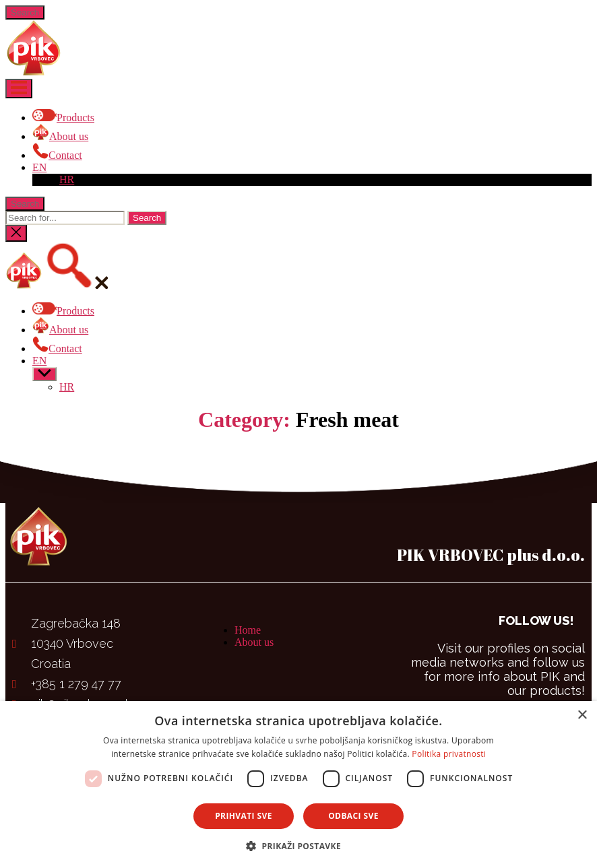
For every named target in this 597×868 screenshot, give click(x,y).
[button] (298, 845)
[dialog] (298, 784)
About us (254, 642)
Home (248, 630)
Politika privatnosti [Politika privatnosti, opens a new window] (449, 754)
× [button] (582, 715)
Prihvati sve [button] (244, 816)
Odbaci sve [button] (353, 816)
